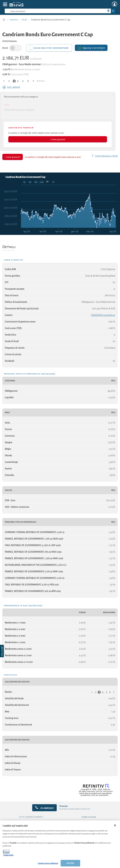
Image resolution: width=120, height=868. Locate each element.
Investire (14, 20)
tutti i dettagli (11, 87)
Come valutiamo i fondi (104, 156)
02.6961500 (44, 808)
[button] (2, 651)
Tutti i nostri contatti (31, 817)
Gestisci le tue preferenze (48, 863)
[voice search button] (107, 11)
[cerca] (50, 11)
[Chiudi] (115, 825)
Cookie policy (8, 855)
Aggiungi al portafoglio (91, 48)
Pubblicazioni (89, 817)
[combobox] (60, 11)
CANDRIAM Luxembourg (103, 315)
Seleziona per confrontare (51, 48)
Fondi (25, 20)
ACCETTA (70, 863)
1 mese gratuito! (58, 139)
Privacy (6, 852)
